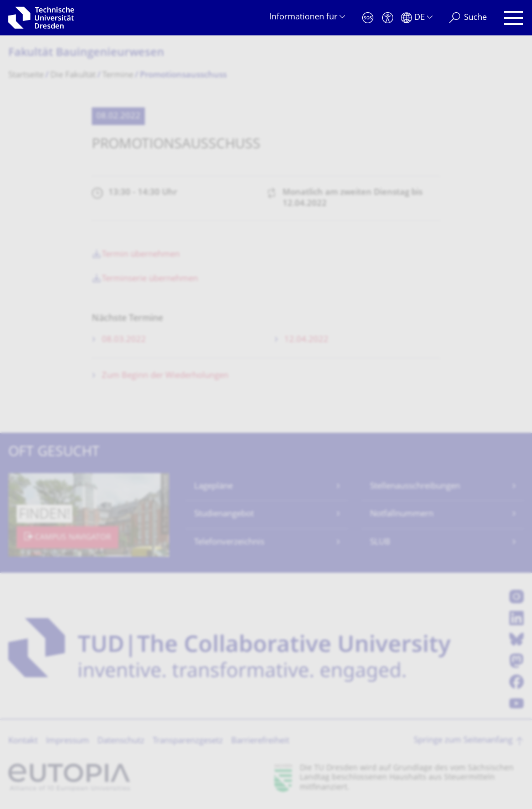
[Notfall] (368, 18)
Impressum (67, 741)
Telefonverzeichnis (229, 543)
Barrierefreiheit (260, 741)
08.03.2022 (124, 340)
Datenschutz (121, 741)
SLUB (380, 543)
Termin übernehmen (141, 255)
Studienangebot (224, 514)
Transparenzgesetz (188, 741)
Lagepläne (213, 487)
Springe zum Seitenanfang (463, 741)
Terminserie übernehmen (150, 279)
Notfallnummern (402, 514)
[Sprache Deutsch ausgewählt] (417, 18)
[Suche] (468, 18)
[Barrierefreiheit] (388, 18)
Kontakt (23, 741)
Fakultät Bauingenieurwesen (86, 53)
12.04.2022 (306, 340)
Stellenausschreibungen (415, 487)
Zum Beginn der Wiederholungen (165, 376)
